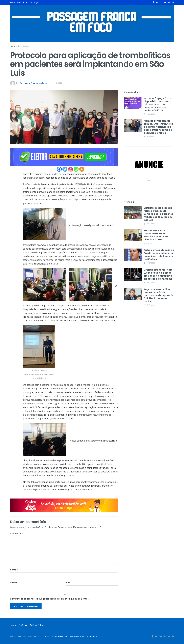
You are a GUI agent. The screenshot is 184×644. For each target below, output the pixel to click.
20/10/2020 (149, 263)
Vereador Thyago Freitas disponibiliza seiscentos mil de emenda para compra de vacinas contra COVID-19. (158, 104)
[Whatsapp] (76, 169)
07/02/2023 (149, 243)
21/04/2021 (149, 137)
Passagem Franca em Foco (33, 83)
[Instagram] (71, 169)
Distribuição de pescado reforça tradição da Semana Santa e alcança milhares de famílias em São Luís (158, 214)
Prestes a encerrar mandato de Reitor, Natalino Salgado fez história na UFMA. (156, 235)
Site (68, 583)
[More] (82, 169)
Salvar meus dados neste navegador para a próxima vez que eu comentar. (50, 599)
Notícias (21, 3)
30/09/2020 (150, 283)
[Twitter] (65, 169)
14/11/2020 (57, 83)
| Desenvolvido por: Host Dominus (82, 636)
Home (13, 3)
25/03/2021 (149, 114)
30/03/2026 (150, 224)
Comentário (17, 533)
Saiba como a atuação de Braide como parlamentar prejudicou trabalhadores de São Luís (159, 255)
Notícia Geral (23, 46)
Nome (14, 570)
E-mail (14, 583)
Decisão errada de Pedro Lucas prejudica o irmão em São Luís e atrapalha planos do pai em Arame (158, 274)
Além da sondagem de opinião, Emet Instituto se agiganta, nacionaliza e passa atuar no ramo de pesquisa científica (158, 127)
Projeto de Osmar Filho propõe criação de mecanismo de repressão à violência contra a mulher (159, 295)
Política (29, 3)
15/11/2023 (149, 305)
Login (37, 3)
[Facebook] (59, 169)
